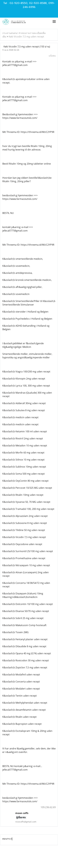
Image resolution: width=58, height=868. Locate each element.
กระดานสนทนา (10, 33)
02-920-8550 (18, 3)
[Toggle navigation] (54, 22)
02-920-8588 (38, 3)
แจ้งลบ (52, 56)
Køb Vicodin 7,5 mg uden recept (26, 37)
